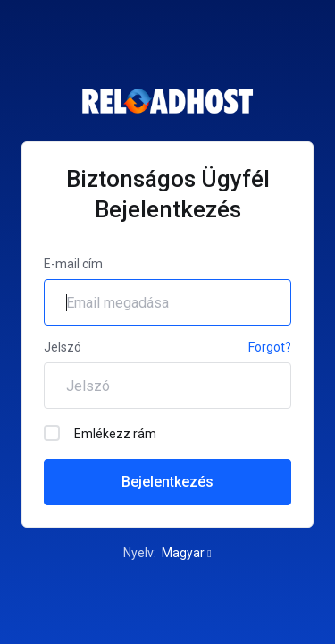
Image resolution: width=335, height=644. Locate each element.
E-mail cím (73, 264)
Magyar (186, 553)
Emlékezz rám (100, 433)
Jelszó (63, 347)
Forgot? (270, 347)
